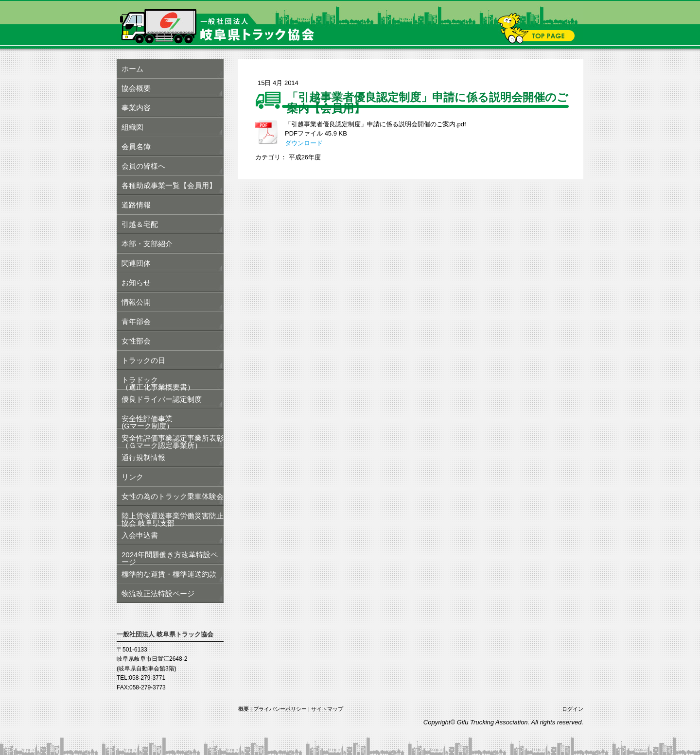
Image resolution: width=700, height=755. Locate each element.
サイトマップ (327, 709)
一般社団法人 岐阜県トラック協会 (350, 24)
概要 (244, 709)
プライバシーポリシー (280, 709)
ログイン (573, 709)
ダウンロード (304, 143)
